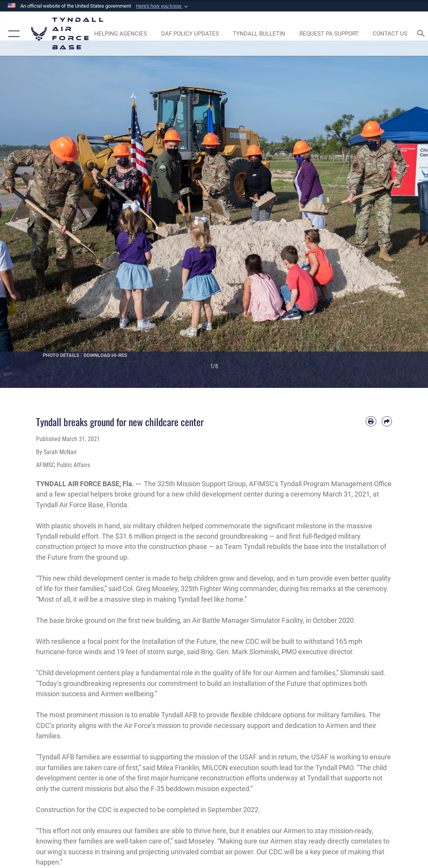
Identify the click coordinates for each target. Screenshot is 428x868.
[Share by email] (387, 421)
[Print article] (371, 421)
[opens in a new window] (329, 34)
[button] (163, 6)
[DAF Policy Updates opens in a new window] (190, 34)
